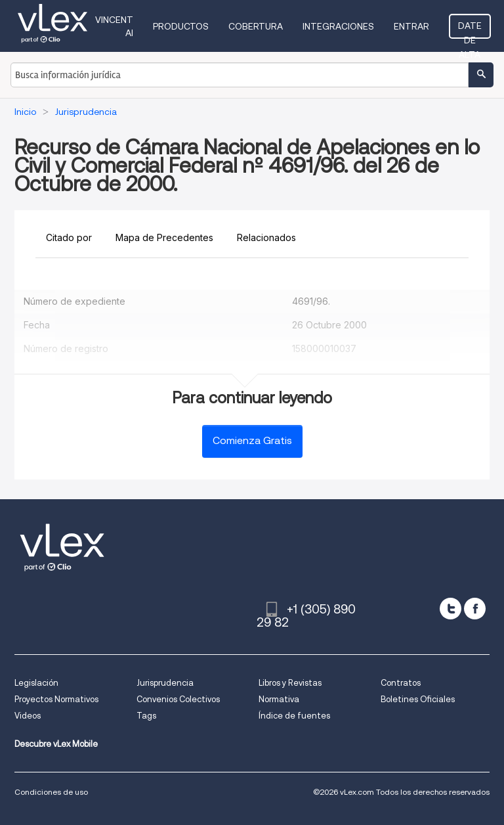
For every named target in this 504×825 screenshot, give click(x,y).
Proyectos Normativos (56, 699)
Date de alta (470, 30)
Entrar (411, 26)
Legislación (36, 683)
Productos (181, 26)
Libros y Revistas (290, 683)
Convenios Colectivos (178, 699)
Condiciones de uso (51, 792)
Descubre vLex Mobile (56, 744)
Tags (146, 716)
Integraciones (338, 26)
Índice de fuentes (294, 716)
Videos (28, 716)
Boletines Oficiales (418, 699)
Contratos (401, 683)
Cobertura (256, 26)
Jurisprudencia (165, 683)
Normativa (279, 699)
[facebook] (475, 609)
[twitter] (451, 609)
